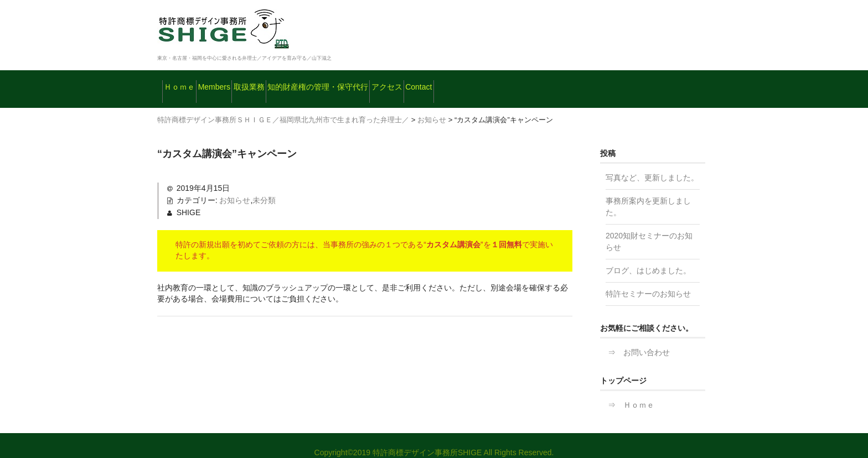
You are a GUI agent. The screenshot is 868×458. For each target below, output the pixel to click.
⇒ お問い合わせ (635, 338)
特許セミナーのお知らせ (648, 279)
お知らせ (235, 186)
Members (250, 82)
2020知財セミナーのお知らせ (649, 227)
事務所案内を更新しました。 (648, 192)
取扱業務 (313, 82)
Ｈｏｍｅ (187, 82)
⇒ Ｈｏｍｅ (627, 391)
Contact (577, 82)
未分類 (264, 186)
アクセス (517, 82)
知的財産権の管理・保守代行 (415, 82)
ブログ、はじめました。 (648, 256)
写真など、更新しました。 (652, 163)
